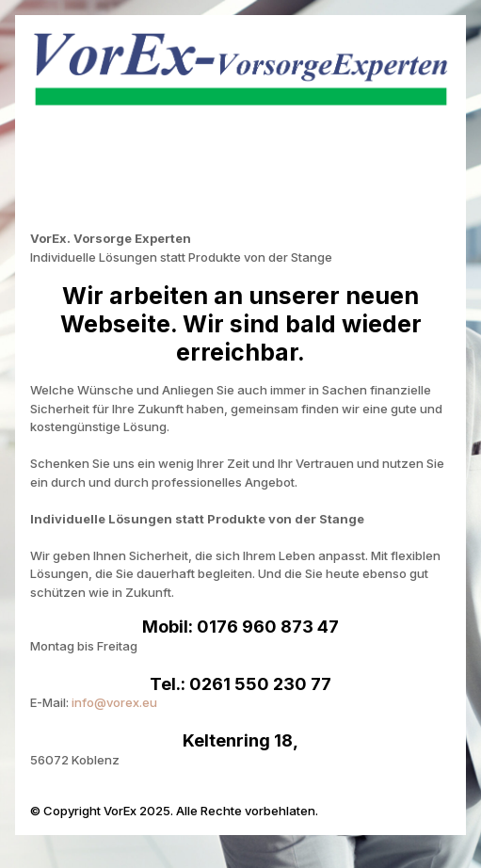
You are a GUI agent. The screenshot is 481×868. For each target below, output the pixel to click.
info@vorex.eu (114, 702)
